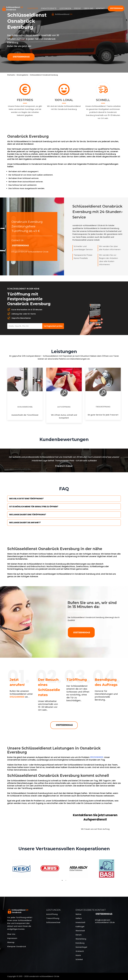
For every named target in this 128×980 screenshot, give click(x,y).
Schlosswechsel (25, 407)
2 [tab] (66, 880)
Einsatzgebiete (49, 8)
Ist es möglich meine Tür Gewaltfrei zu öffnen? (34, 507)
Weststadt (80, 931)
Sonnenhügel (81, 947)
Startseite (33, 8)
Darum (79, 935)
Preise (77, 8)
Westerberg (81, 939)
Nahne (78, 914)
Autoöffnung (64, 407)
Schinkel (79, 959)
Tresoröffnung (103, 407)
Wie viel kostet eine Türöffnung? (26, 499)
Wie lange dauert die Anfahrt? (25, 523)
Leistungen (65, 8)
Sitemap (11, 942)
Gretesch (80, 951)
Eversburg (80, 943)
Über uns (88, 8)
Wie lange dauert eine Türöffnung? (28, 515)
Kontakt (100, 8)
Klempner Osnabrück (17, 946)
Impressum (12, 938)
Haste (78, 955)
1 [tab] (62, 880)
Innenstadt (80, 922)
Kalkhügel (80, 927)
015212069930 (17, 697)
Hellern (79, 918)
